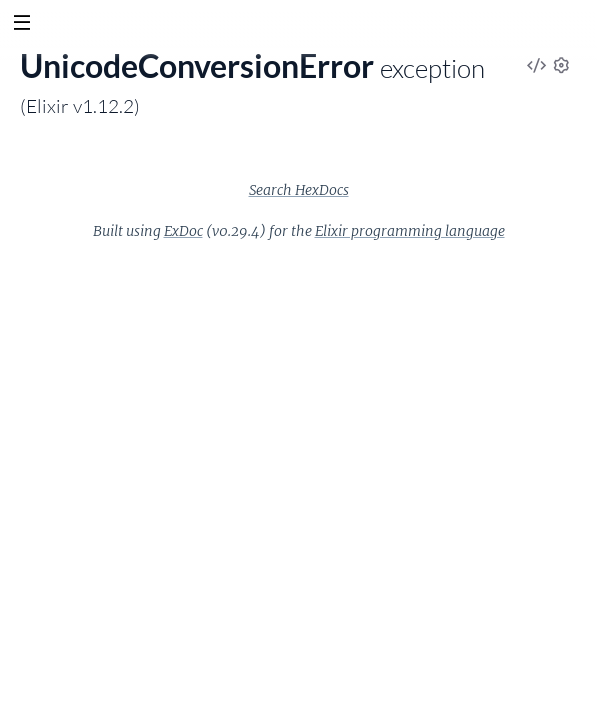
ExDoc (183, 231)
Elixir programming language (410, 231)
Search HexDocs (299, 190)
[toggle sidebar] (21, 25)
